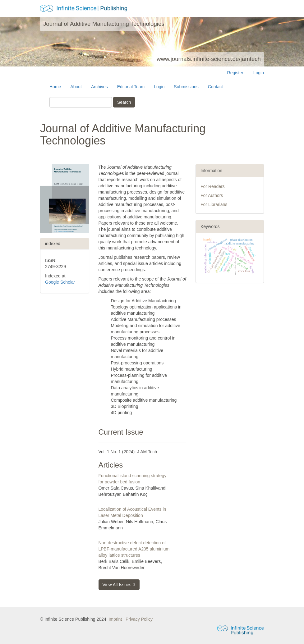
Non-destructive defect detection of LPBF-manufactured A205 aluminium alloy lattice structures (134, 549)
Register (235, 73)
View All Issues (119, 585)
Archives (99, 87)
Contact (215, 87)
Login (259, 73)
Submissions (186, 87)
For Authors (212, 195)
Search (124, 102)
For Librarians (214, 204)
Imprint (115, 619)
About (76, 87)
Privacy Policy (139, 619)
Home (55, 87)
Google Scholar (60, 282)
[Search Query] (81, 102)
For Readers (213, 186)
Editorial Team (131, 87)
